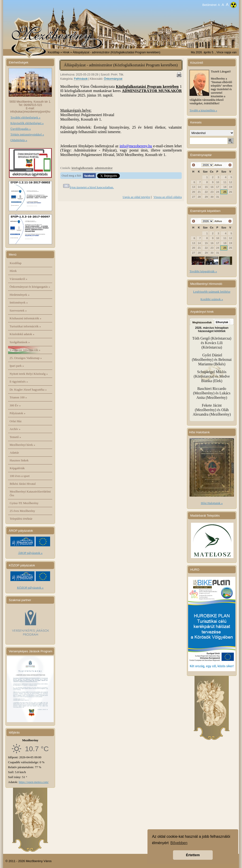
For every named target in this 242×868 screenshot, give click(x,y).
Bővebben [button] (179, 843)
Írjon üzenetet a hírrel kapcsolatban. (92, 187)
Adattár (14, 453)
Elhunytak (222, 322)
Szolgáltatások (20, 342)
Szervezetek (18, 310)
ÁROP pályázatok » (30, 553)
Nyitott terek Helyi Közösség (29, 374)
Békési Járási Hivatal (23, 484)
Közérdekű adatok (22, 334)
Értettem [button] (193, 855)
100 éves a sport (20, 476)
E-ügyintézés (19, 381)
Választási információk (25, 350)
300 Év (15, 405)
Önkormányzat (113, 79)
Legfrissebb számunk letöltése (212, 292)
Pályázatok (18, 413)
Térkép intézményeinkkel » (27, 134)
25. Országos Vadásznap (26, 358)
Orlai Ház (16, 421)
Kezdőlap (54, 52)
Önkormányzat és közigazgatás (30, 287)
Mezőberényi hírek (22, 445)
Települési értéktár (21, 519)
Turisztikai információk (25, 326)
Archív (15, 429)
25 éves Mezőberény (22, 511)
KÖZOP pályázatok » (30, 588)
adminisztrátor (104, 168)
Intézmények (19, 302)
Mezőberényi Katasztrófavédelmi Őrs (30, 493)
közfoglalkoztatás (82, 168)
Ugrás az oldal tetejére (136, 197)
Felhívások (81, 79)
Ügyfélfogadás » (21, 129)
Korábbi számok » (212, 299)
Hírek (13, 271)
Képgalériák (17, 468)
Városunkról (19, 279)
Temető (15, 437)
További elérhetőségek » (25, 117)
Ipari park (17, 366)
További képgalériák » (203, 271)
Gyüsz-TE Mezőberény (24, 503)
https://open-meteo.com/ (34, 782)
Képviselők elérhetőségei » (27, 123)
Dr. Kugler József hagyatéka (28, 390)
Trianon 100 (18, 397)
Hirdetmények (20, 295)
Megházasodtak (202, 322)
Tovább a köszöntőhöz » (203, 110)
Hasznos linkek (19, 460)
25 (225, 192)
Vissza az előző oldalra (168, 197)
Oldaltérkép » (19, 140)
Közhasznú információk (26, 318)
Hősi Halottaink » (212, 503)
